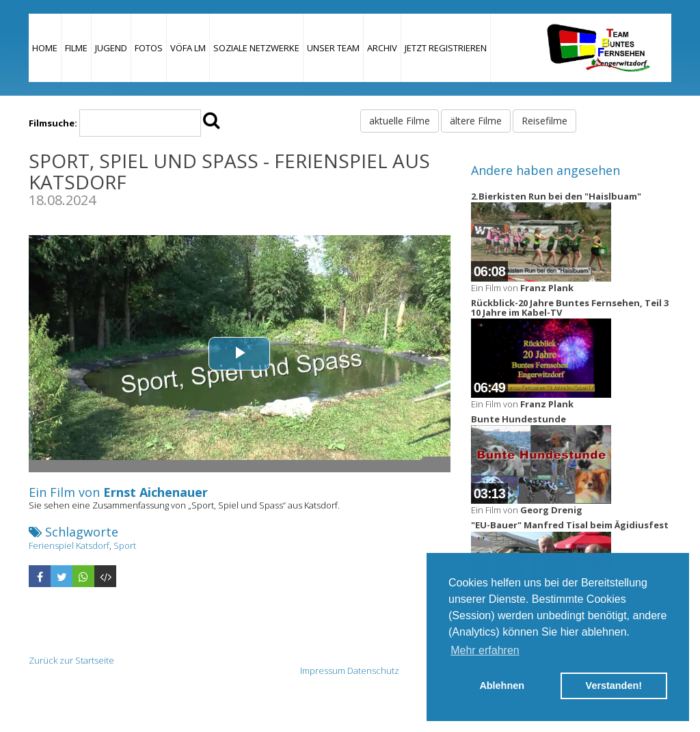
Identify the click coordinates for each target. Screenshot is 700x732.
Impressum (323, 670)
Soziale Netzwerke (256, 48)
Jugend (111, 48)
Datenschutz (373, 670)
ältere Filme (476, 121)
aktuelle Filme (400, 121)
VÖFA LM (188, 48)
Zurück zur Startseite (71, 660)
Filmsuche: (53, 123)
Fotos (149, 48)
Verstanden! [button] (614, 686)
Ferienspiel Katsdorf (69, 545)
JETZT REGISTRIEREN (446, 48)
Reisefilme (544, 121)
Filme (76, 48)
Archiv (382, 48)
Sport (125, 545)
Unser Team (333, 48)
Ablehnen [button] (502, 686)
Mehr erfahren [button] (485, 650)
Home (45, 48)
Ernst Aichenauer (156, 492)
